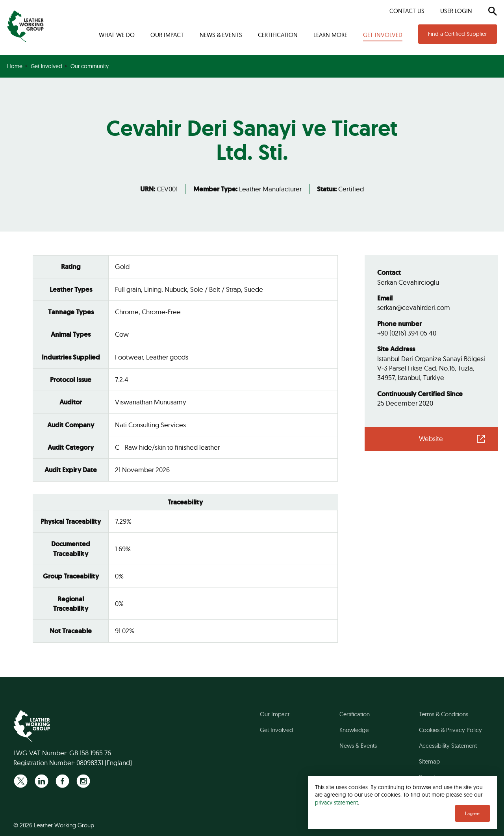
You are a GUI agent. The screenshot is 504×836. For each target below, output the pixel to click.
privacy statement (336, 802)
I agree (472, 813)
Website (431, 438)
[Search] (492, 11)
